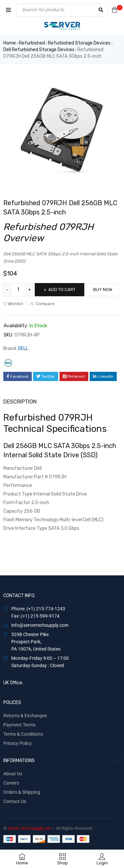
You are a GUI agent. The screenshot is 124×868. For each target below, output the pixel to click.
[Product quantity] (18, 290)
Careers (11, 783)
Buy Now (103, 289)
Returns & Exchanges (25, 716)
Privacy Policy (18, 743)
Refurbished (32, 43)
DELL (23, 349)
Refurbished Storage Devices (79, 43)
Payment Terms (19, 725)
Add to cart (62, 289)
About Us (13, 774)
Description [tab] (20, 402)
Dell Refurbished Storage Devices (39, 50)
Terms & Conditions (23, 734)
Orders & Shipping (22, 792)
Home (10, 43)
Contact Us (15, 801)
